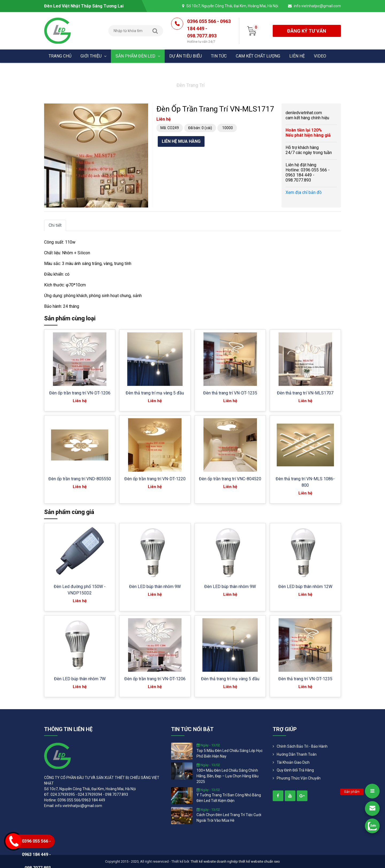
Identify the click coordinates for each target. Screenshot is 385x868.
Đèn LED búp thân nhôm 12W (305, 587)
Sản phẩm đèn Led (138, 56)
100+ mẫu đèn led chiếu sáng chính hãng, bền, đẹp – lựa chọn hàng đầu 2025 (228, 776)
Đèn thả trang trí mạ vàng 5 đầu (155, 393)
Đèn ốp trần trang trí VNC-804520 (230, 479)
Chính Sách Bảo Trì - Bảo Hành (302, 746)
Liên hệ (297, 56)
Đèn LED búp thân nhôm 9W (155, 587)
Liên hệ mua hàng (181, 141)
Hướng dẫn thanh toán (297, 754)
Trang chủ (60, 56)
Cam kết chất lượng (258, 56)
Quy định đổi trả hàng (295, 770)
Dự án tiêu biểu (186, 56)
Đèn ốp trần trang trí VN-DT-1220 (155, 479)
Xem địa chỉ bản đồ (304, 192)
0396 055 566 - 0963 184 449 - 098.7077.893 (209, 31)
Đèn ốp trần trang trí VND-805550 (80, 479)
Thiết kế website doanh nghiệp (214, 861)
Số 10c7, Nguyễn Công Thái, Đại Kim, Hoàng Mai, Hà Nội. (233, 6)
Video (320, 56)
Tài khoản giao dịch (293, 762)
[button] (143, 108)
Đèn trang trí (190, 85)
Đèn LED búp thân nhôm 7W (80, 679)
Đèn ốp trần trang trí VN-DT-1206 (80, 393)
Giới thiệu (93, 56)
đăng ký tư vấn (307, 31)
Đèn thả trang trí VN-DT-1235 (230, 393)
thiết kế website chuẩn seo (259, 861)
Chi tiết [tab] (55, 225)
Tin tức (219, 56)
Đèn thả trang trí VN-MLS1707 (305, 393)
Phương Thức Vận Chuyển (299, 778)
